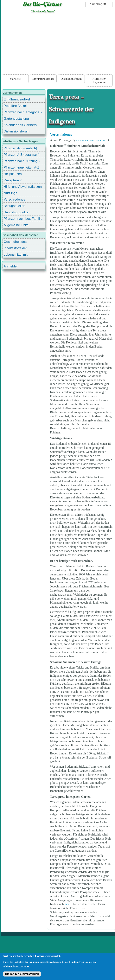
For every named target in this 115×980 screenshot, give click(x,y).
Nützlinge (10, 193)
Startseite (15, 79)
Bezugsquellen (14, 206)
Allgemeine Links (16, 225)
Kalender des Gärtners (20, 125)
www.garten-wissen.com (90, 140)
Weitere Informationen (17, 966)
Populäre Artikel (15, 106)
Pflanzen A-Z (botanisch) (22, 155)
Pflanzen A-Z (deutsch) (20, 148)
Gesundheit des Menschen (15, 242)
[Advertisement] (58, 45)
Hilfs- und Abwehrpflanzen (23, 187)
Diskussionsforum (71, 79)
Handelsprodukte (16, 212)
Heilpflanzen (13, 174)
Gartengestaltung (16, 119)
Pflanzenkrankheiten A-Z (22, 167)
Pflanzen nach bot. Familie (23, 219)
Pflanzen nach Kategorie (22, 112)
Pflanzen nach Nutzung (21, 161)
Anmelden (11, 266)
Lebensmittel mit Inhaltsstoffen (16, 255)
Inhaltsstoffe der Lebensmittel (15, 249)
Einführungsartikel (43, 79)
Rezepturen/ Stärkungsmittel (15, 181)
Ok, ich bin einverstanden (22, 974)
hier (67, 904)
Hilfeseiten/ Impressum (99, 80)
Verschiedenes (61, 135)
